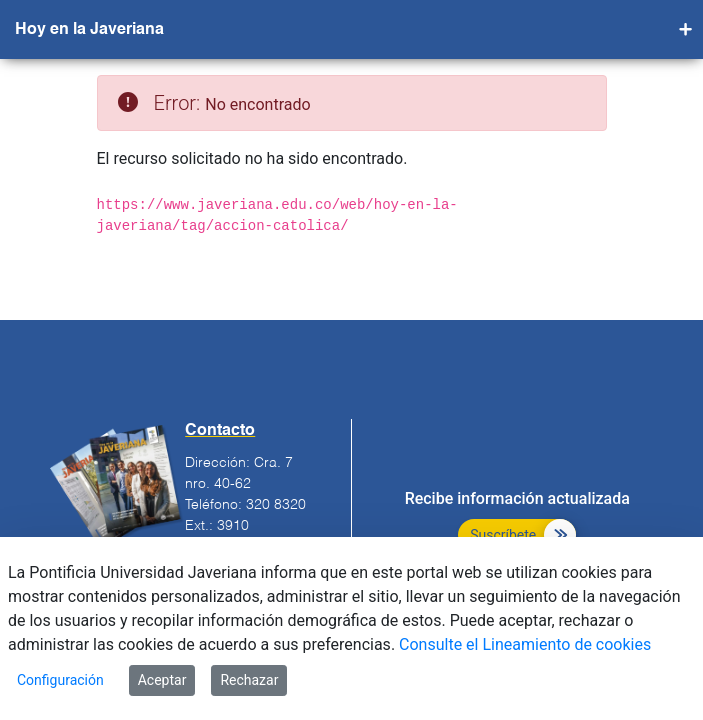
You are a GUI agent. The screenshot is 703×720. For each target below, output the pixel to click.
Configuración (60, 680)
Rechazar (249, 680)
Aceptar (162, 680)
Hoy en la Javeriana (89, 30)
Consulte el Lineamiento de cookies (525, 644)
